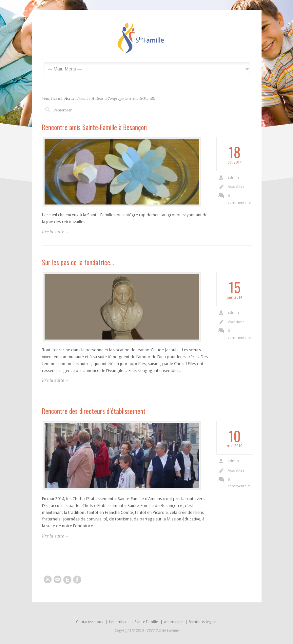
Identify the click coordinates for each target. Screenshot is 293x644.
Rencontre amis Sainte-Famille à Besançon (94, 127)
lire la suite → (56, 232)
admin (233, 177)
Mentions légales (203, 622)
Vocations (236, 322)
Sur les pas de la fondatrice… (78, 262)
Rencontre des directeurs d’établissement (94, 411)
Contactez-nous (90, 622)
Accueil (70, 98)
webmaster (173, 622)
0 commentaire (239, 199)
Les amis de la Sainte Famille (134, 622)
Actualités (236, 187)
